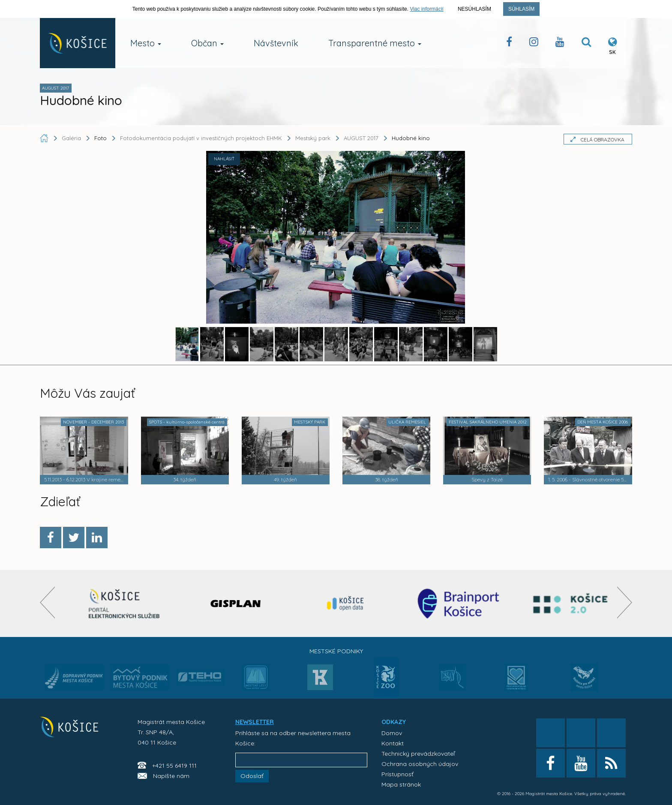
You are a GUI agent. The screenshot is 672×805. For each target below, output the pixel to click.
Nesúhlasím (474, 9)
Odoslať (252, 776)
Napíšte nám (171, 776)
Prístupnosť (397, 774)
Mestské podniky (336, 651)
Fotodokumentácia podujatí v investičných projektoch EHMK (201, 138)
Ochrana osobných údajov (420, 764)
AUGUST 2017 (361, 138)
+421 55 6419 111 (174, 766)
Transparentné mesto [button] (375, 43)
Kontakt (393, 743)
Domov (392, 733)
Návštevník (276, 43)
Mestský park (313, 138)
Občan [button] (207, 43)
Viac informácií (426, 9)
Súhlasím (521, 9)
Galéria (72, 138)
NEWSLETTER (255, 722)
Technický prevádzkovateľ (418, 754)
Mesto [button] (146, 43)
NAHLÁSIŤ (224, 159)
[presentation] (47, 602)
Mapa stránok (401, 784)
